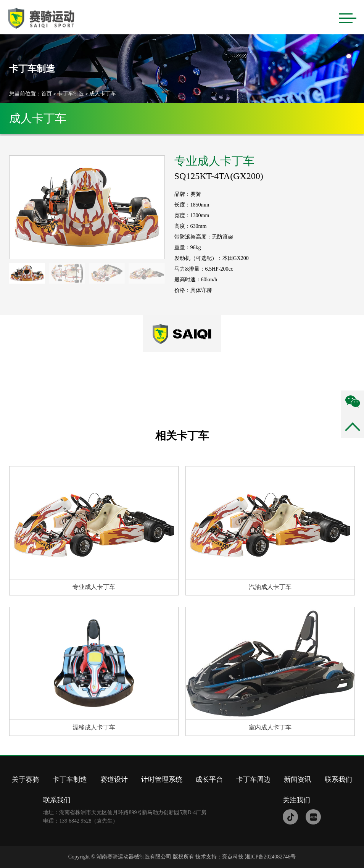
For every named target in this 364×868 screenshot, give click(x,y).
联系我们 (338, 779)
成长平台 (209, 779)
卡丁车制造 (71, 94)
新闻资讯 (298, 779)
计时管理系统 (162, 779)
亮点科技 (233, 857)
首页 (47, 94)
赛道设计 (114, 779)
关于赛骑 (26, 779)
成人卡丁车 (103, 94)
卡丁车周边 (253, 779)
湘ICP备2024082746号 (271, 857)
